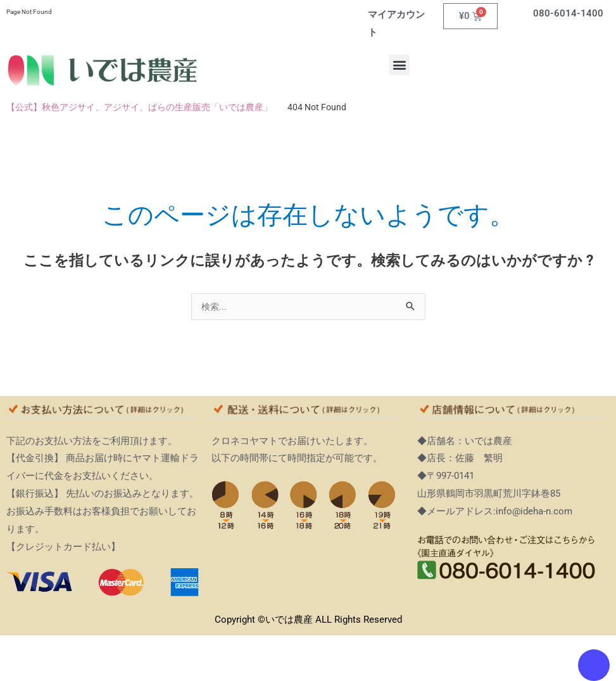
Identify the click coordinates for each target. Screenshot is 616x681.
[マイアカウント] (358, 14)
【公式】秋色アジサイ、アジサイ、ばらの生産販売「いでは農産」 (139, 107)
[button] (399, 65)
